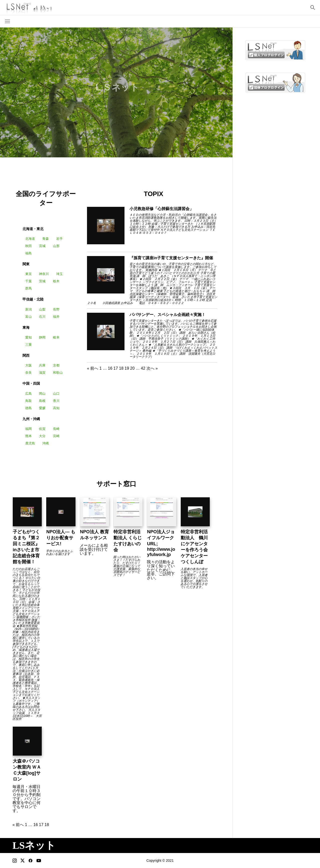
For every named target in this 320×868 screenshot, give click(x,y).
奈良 (28, 373)
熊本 (28, 436)
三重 (28, 345)
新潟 (28, 309)
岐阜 (56, 337)
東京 (28, 274)
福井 (56, 317)
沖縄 (45, 443)
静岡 (42, 337)
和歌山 (58, 373)
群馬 (28, 288)
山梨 (42, 309)
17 (116, 368)
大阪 (28, 365)
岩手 (59, 239)
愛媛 (42, 408)
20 (132, 368)
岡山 (42, 394)
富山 (28, 317)
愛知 (28, 337)
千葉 (28, 281)
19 (127, 368)
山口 (56, 394)
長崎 (56, 429)
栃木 (56, 281)
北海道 (30, 239)
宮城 (42, 246)
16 (110, 368)
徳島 (28, 408)
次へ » (152, 368)
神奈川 (44, 274)
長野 (56, 309)
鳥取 (28, 401)
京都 (56, 365)
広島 (28, 394)
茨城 (42, 281)
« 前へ (93, 368)
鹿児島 (30, 443)
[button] (7, 21)
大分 (42, 436)
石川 (42, 317)
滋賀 (42, 373)
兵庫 (42, 365)
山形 (56, 246)
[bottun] (313, 8)
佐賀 (42, 429)
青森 (45, 239)
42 (143, 368)
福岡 (28, 429)
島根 (42, 401)
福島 (28, 253)
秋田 (28, 246)
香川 (56, 401)
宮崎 (56, 436)
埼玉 (59, 274)
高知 (56, 408)
